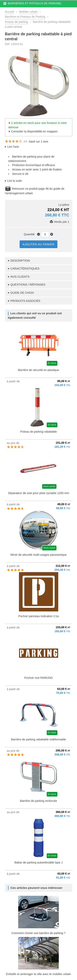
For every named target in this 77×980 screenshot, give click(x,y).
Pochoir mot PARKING (38, 678)
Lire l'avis (13, 147)
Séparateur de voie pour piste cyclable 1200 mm (38, 493)
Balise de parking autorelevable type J (38, 862)
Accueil (10, 12)
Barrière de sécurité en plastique (38, 370)
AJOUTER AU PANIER (38, 244)
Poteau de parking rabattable (38, 432)
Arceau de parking (17, 22)
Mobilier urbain (28, 12)
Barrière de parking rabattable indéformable (39, 739)
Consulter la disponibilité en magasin (34, 131)
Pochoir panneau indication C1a (38, 616)
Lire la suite (15, 181)
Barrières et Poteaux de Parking (25, 17)
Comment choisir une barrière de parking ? (38, 933)
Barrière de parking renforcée (38, 801)
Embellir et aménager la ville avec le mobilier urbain (38, 974)
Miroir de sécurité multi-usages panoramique (39, 555)
